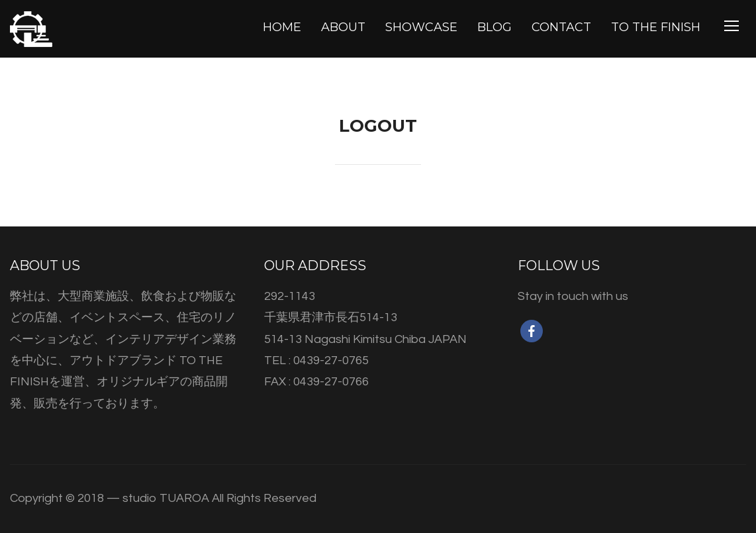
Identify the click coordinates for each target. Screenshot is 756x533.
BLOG (495, 27)
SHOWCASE (421, 27)
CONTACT (561, 27)
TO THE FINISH (656, 27)
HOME (282, 27)
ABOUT (343, 27)
